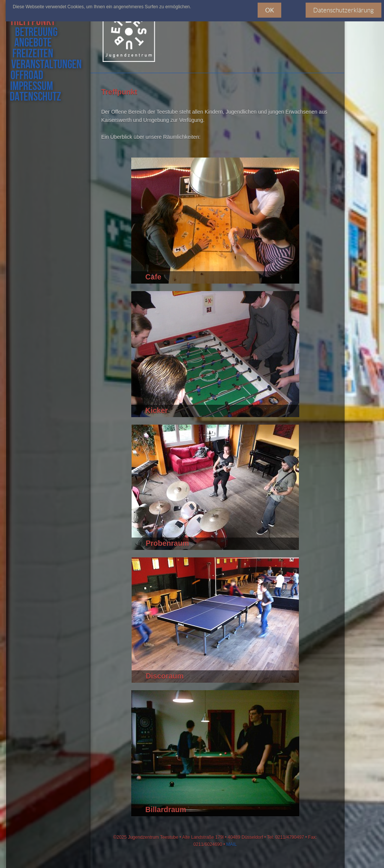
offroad (26, 76)
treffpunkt (35, 22)
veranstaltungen (45, 65)
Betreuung (36, 33)
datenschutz (35, 97)
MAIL (231, 844)
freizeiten (31, 54)
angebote (31, 43)
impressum (31, 87)
